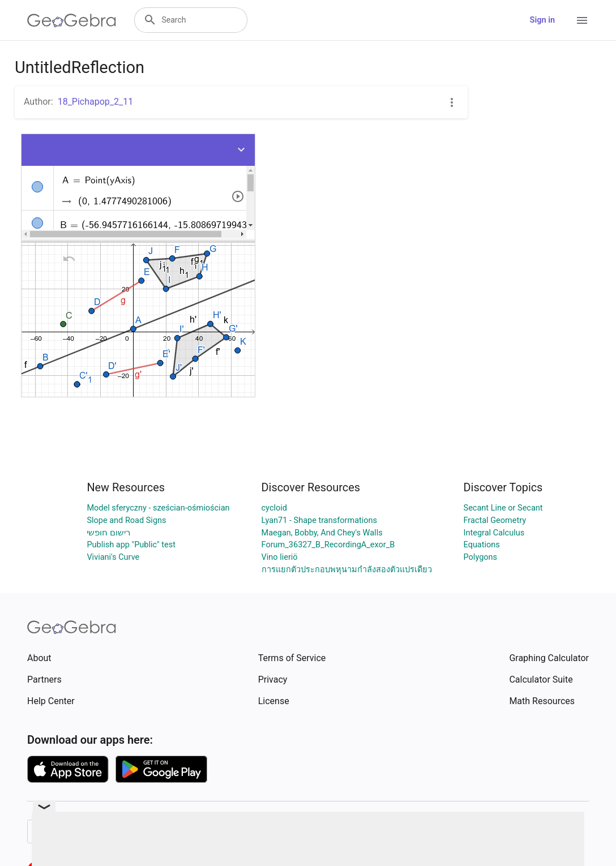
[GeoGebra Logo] (72, 20)
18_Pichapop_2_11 (96, 102)
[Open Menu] (582, 20)
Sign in (542, 20)
